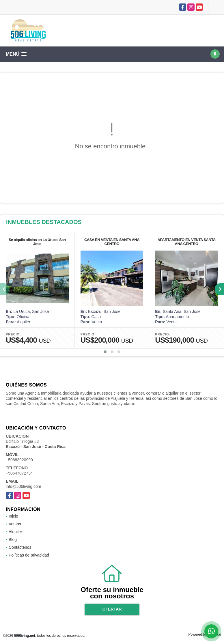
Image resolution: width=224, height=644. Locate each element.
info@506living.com (23, 486)
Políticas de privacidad (29, 555)
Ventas (15, 524)
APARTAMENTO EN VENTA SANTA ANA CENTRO (187, 242)
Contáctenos (20, 547)
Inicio (13, 516)
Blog (13, 540)
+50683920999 (19, 460)
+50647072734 (19, 473)
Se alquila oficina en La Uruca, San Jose (37, 242)
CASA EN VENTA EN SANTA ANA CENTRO (112, 242)
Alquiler (15, 532)
